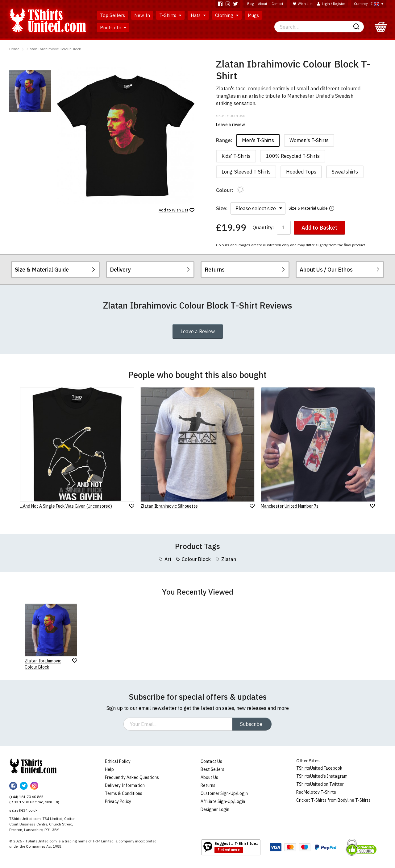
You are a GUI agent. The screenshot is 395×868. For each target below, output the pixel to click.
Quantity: (263, 228)
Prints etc (113, 28)
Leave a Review (198, 331)
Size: (222, 208)
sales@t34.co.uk (23, 810)
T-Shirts (170, 15)
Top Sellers (112, 15)
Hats (198, 15)
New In (142, 15)
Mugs (253, 15)
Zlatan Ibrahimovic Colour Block (54, 49)
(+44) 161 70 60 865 (26, 797)
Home (14, 49)
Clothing (227, 15)
